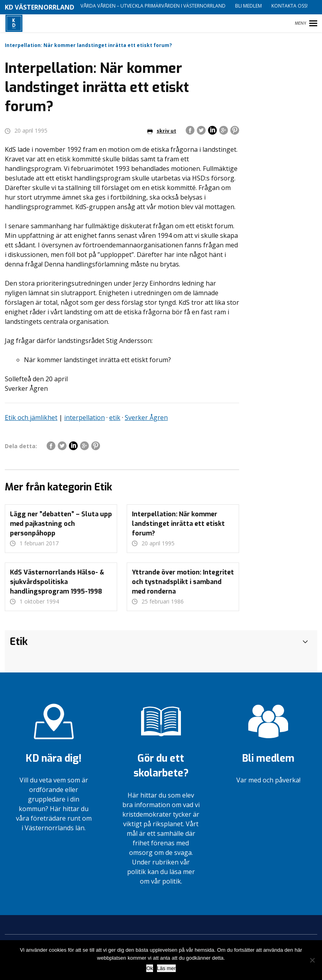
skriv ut (162, 131)
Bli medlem (248, 6)
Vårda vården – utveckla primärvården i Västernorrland (153, 6)
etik (115, 417)
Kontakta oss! (290, 6)
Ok (150, 968)
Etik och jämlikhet (31, 417)
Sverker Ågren (146, 417)
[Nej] (312, 960)
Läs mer (166, 968)
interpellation (84, 417)
